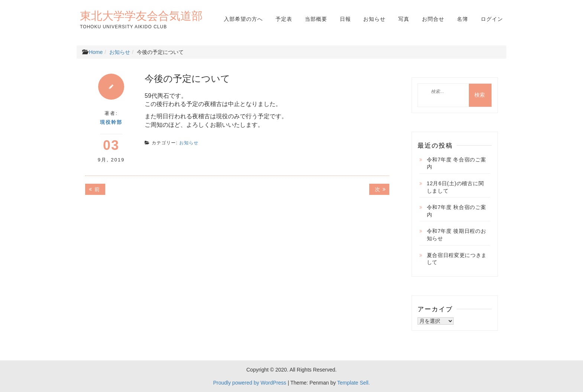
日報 (345, 19)
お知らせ (374, 19)
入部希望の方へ (243, 19)
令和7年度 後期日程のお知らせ (457, 235)
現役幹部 (111, 122)
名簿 (463, 19)
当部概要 (316, 19)
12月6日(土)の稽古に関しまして (455, 187)
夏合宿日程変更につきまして (457, 259)
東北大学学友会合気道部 (141, 16)
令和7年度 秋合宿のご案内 (457, 211)
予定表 (284, 19)
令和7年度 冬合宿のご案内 (457, 163)
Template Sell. (354, 383)
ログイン (492, 19)
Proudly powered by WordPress (250, 383)
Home (96, 52)
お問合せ (433, 19)
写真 (404, 19)
